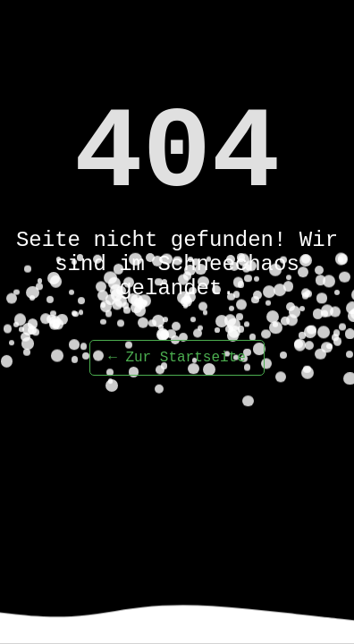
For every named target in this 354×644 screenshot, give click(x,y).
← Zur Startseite (177, 358)
